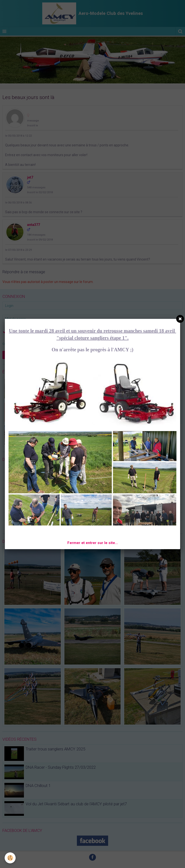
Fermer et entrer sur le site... (93, 543)
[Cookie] (10, 858)
